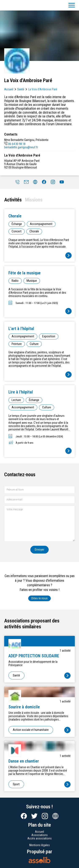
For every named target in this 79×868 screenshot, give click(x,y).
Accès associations (39, 838)
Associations (39, 835)
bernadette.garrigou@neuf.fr (21, 147)
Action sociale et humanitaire (31, 730)
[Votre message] (39, 524)
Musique (32, 281)
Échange (17, 224)
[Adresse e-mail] (39, 500)
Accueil (9, 89)
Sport (16, 784)
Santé (21, 89)
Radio (15, 281)
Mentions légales (39, 845)
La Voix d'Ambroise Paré (43, 89)
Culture (34, 344)
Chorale (34, 231)
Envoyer (39, 550)
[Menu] (72, 5)
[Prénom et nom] (39, 490)
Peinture (17, 344)
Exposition (49, 336)
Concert (17, 231)
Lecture (16, 400)
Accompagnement (41, 224)
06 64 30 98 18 (15, 144)
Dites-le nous (39, 598)
